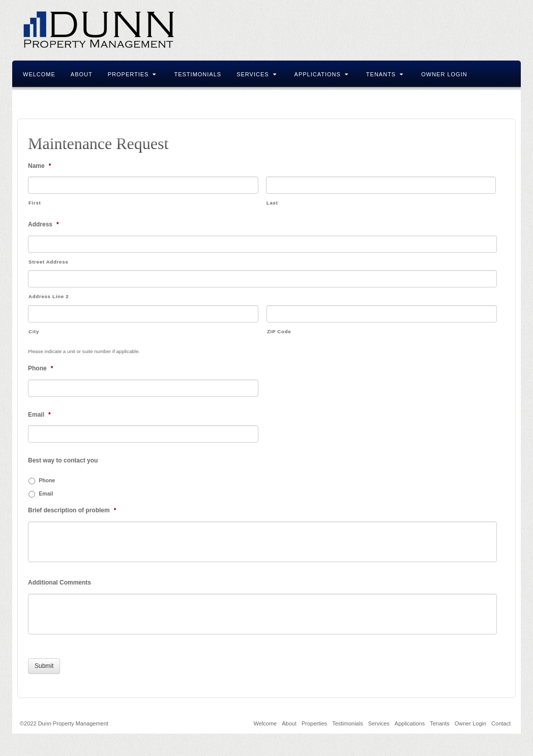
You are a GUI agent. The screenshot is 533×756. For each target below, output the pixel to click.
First (35, 203)
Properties (132, 74)
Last (272, 203)
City (34, 331)
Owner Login (444, 74)
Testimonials (198, 74)
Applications (321, 74)
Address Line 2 (49, 296)
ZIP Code (279, 331)
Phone (40, 368)
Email (39, 415)
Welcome (39, 74)
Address (43, 224)
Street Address (48, 262)
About (82, 74)
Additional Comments (60, 583)
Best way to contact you (63, 460)
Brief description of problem (72, 510)
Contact (38, 101)
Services (256, 74)
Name (39, 166)
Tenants (385, 74)
